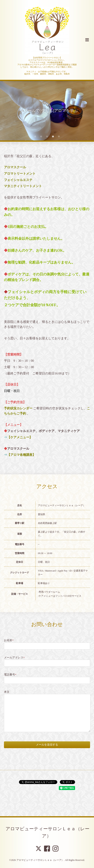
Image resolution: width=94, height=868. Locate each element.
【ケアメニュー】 (20, 437)
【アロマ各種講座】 (21, 455)
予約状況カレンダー (18, 408)
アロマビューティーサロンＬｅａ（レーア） (47, 832)
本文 (7, 692)
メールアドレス (14, 658)
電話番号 (10, 675)
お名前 (9, 640)
